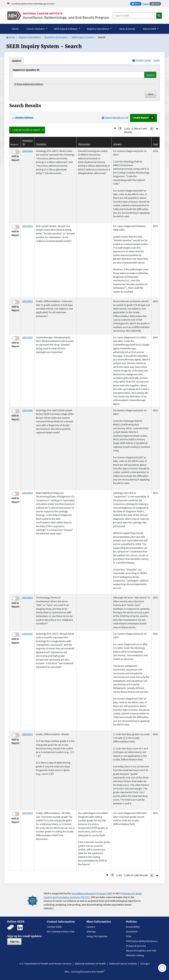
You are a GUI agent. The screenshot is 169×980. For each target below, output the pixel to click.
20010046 (27, 410)
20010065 (27, 151)
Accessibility (133, 927)
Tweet (145, 4)
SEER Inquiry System (83, 37)
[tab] (17, 61)
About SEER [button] (150, 29)
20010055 (27, 226)
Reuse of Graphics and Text (141, 950)
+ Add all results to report (26, 130)
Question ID (28, 142)
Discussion (84, 144)
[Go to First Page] (115, 128)
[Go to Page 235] (120, 128)
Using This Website (97, 936)
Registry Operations (30, 37)
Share (137, 4)
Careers (91, 927)
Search (150, 75)
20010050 (27, 337)
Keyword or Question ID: (26, 70)
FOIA (129, 936)
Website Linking (135, 955)
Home (15, 29)
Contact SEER (54, 927)
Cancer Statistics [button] (36, 29)
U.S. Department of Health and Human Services (45, 963)
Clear (151, 94)
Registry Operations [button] (98, 29)
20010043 (27, 597)
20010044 (27, 493)
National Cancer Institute (123, 963)
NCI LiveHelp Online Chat (61, 931)
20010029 (27, 813)
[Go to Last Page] (157, 128)
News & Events (127, 29)
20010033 (27, 734)
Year (156, 144)
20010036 (27, 634)
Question (41, 144)
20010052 (27, 301)
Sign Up (14, 941)
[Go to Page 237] (152, 128)
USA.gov (145, 963)
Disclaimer (132, 931)
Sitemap (91, 931)
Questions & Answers (56, 37)
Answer (118, 144)
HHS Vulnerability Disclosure (142, 941)
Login (157, 60)
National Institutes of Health (90, 963)
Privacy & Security (136, 946)
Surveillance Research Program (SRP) (92, 893)
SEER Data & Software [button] (66, 29)
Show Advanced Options (29, 84)
